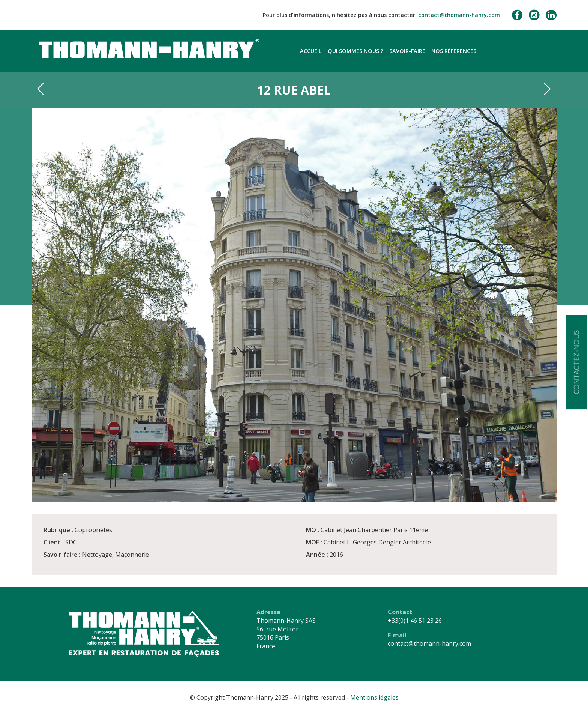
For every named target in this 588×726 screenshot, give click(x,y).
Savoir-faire (407, 51)
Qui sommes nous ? (355, 51)
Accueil (311, 51)
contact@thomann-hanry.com (459, 15)
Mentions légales (374, 697)
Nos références (454, 51)
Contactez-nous (576, 362)
